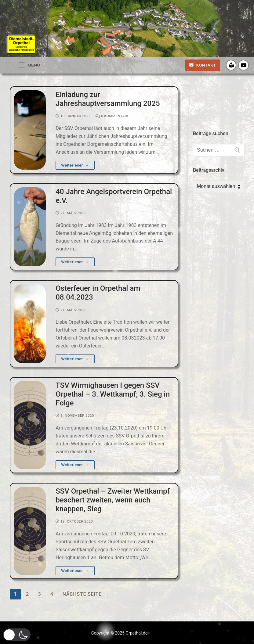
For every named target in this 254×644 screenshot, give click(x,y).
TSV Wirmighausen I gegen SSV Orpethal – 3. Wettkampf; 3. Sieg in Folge (113, 394)
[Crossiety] (231, 65)
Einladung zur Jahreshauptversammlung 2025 (108, 99)
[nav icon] (29, 65)
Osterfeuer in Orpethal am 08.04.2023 (98, 293)
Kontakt (203, 65)
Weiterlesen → (75, 165)
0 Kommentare (112, 116)
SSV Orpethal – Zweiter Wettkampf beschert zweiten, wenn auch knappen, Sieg (113, 500)
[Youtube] (243, 65)
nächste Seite (82, 594)
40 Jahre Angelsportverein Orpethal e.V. (114, 196)
